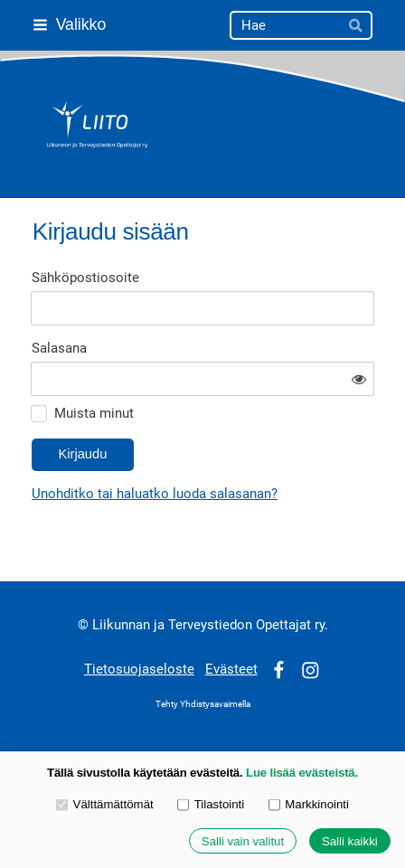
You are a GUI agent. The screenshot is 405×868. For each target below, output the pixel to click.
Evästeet (231, 669)
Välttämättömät (105, 804)
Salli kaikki (350, 841)
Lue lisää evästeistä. (302, 773)
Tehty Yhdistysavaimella (203, 704)
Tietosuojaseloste (139, 669)
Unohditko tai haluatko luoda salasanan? (155, 494)
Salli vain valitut (243, 841)
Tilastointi (211, 804)
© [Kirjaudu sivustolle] (85, 625)
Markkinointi (309, 804)
